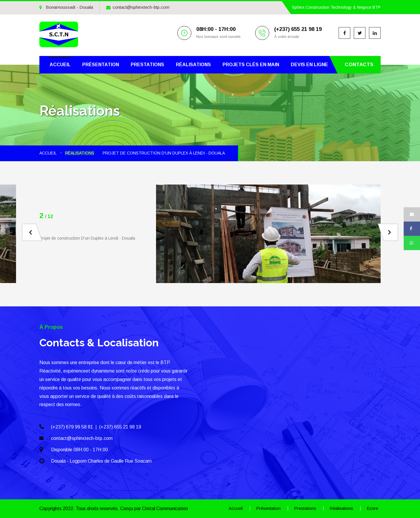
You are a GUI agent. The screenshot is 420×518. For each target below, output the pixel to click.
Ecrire (372, 508)
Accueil (60, 65)
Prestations (147, 65)
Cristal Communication (165, 509)
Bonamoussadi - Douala (66, 7)
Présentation (101, 65)
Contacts (359, 65)
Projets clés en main (251, 65)
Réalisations (193, 65)
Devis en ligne (309, 65)
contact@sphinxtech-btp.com (138, 7)
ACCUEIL (48, 153)
